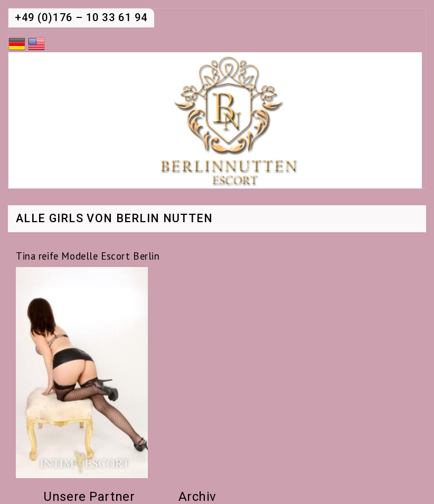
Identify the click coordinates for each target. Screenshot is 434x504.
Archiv (197, 497)
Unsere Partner (89, 497)
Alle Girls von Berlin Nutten (115, 219)
